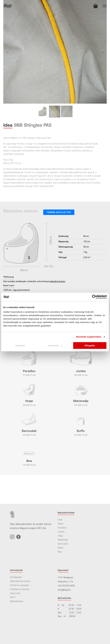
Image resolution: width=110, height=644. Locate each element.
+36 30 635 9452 (66, 586)
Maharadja (63, 540)
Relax (61, 524)
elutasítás (20, 345)
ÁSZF (13, 597)
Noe (60, 552)
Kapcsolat (15, 593)
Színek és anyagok (19, 585)
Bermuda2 (63, 544)
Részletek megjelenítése (89, 337)
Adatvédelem (17, 601)
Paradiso (62, 528)
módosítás (55, 345)
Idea (60, 520)
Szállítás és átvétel (20, 589)
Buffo (61, 548)
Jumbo (61, 532)
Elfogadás (90, 345)
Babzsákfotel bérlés (20, 581)
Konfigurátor (16, 577)
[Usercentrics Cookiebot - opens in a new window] (94, 297)
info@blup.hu (64, 590)
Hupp (60, 536)
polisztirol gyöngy (57, 281)
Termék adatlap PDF (59, 212)
